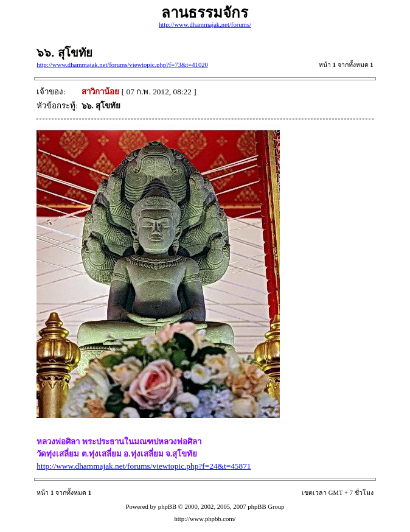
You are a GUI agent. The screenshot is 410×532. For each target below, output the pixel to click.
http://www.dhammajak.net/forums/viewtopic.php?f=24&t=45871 (144, 466)
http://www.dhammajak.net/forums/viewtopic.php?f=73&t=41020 (122, 65)
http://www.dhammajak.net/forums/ (205, 25)
